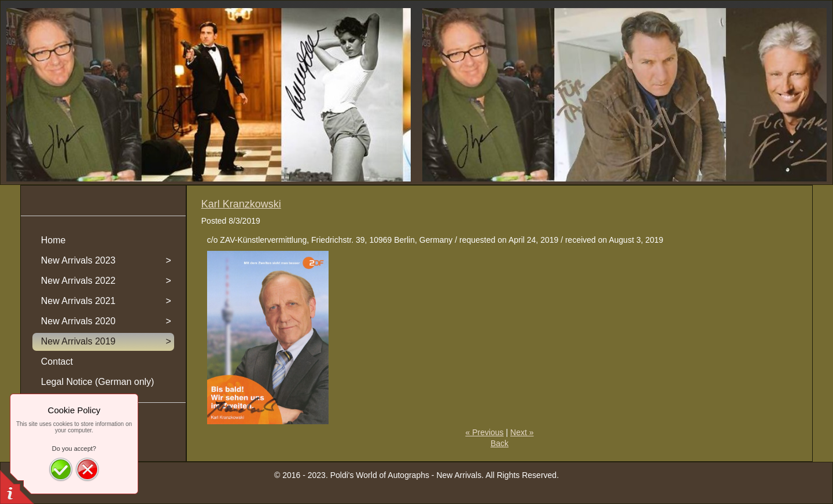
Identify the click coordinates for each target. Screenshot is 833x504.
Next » (522, 432)
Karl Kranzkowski (241, 204)
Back (500, 443)
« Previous (484, 432)
